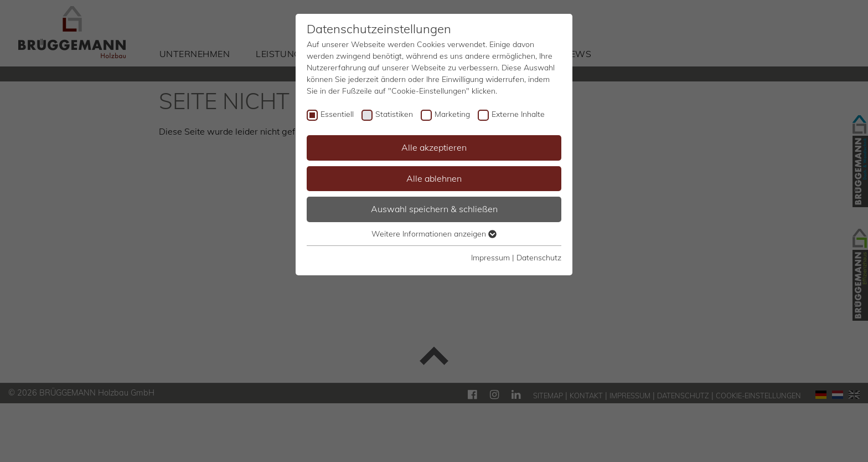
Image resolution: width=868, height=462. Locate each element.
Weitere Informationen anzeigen (434, 234)
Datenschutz (539, 258)
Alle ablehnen (434, 178)
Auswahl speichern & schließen (434, 209)
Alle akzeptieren (434, 147)
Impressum (490, 258)
